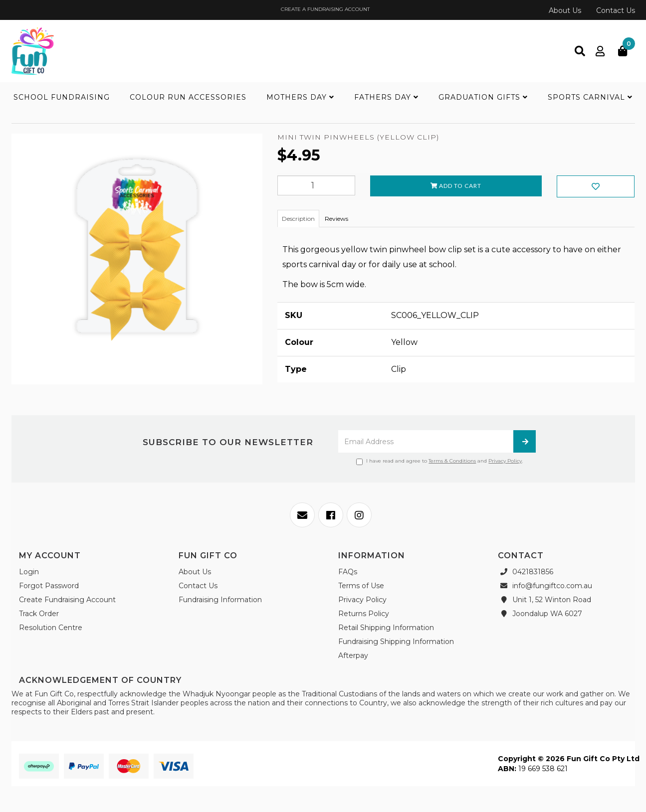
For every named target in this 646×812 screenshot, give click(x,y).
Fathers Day (386, 97)
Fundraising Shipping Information (396, 642)
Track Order (39, 614)
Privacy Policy (505, 461)
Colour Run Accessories (188, 97)
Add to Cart (456, 186)
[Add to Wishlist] (280, 168)
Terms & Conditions (452, 461)
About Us (565, 10)
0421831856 (526, 572)
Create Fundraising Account (67, 600)
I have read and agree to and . (439, 461)
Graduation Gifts (483, 97)
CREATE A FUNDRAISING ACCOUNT (324, 9)
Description (298, 219)
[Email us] (302, 515)
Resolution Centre (51, 628)
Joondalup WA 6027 (540, 614)
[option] (137, 261)
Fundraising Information (220, 600)
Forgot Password (49, 586)
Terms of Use (361, 586)
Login (29, 572)
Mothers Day (300, 97)
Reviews (336, 219)
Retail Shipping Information (386, 628)
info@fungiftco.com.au (545, 586)
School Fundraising (62, 97)
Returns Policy (364, 614)
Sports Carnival (590, 97)
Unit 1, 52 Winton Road (544, 600)
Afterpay (353, 655)
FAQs (348, 572)
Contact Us (616, 10)
